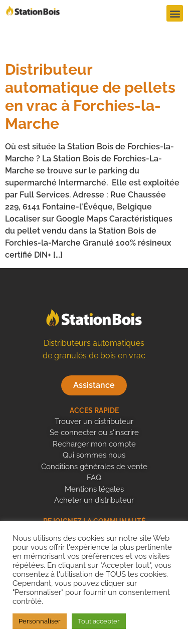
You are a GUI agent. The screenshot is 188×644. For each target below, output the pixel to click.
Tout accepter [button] (99, 621)
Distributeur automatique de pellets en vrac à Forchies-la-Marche (90, 96)
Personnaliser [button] (40, 621)
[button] (175, 13)
